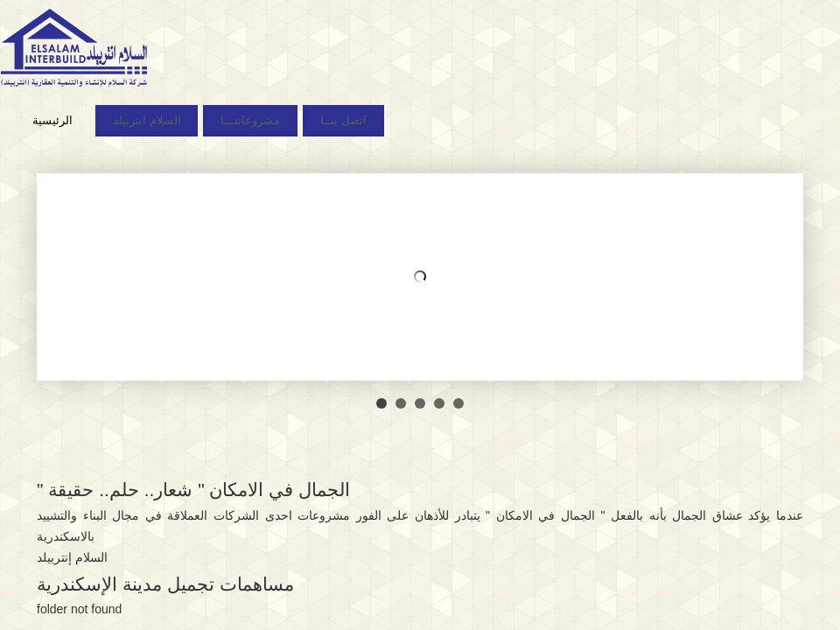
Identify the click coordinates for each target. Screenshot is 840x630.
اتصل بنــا (343, 120)
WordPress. (513, 541)
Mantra (454, 541)
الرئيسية (52, 120)
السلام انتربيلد (147, 120)
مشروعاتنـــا (250, 120)
